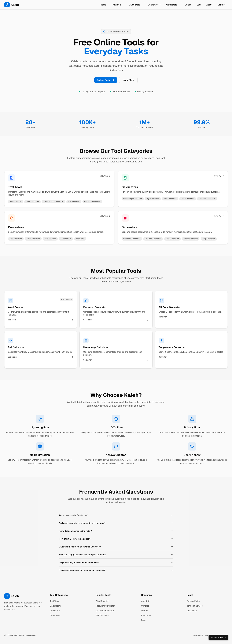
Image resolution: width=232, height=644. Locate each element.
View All (105, 176)
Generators (173, 5)
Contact (221, 5)
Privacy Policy (193, 601)
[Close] (225, 638)
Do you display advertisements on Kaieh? (116, 562)
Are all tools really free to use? (116, 515)
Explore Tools (106, 80)
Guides (188, 5)
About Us (146, 601)
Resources (146, 615)
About (209, 5)
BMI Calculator (103, 615)
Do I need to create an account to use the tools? (116, 523)
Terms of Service (195, 606)
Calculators (136, 5)
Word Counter (102, 601)
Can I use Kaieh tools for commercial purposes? (116, 570)
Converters (154, 5)
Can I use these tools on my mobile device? (116, 547)
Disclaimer (192, 611)
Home (103, 5)
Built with (217, 638)
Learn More (128, 80)
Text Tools (118, 5)
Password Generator (105, 606)
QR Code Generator (105, 611)
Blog (199, 5)
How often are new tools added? (116, 539)
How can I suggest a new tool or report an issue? (116, 555)
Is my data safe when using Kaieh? (116, 531)
